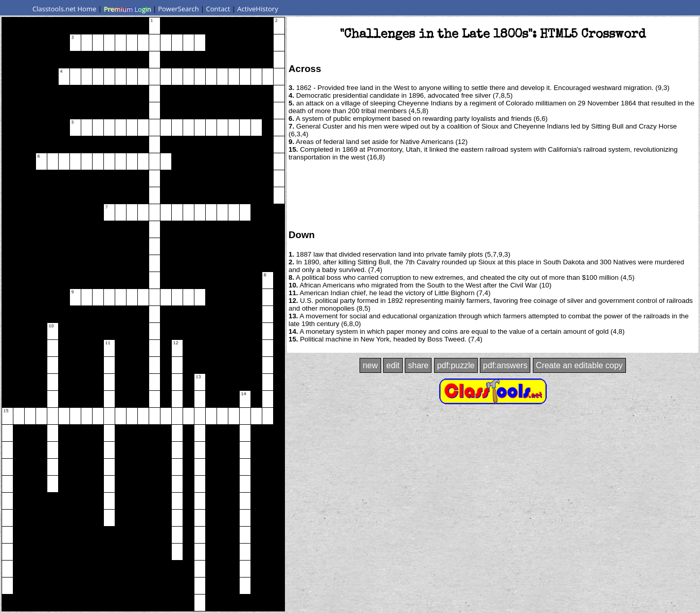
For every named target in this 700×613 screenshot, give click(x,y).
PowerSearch (178, 9)
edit (393, 365)
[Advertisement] (493, 194)
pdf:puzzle (456, 365)
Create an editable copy (579, 365)
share (418, 365)
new (370, 365)
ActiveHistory (258, 9)
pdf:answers (505, 365)
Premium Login (127, 9)
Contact (218, 9)
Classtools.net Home (64, 9)
